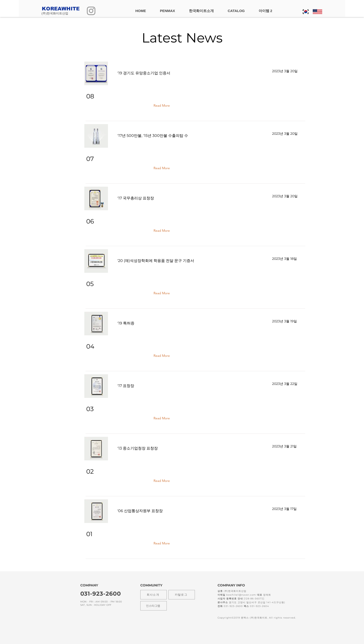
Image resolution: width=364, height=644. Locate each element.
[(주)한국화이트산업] (64, 13)
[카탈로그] (182, 595)
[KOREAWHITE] (64, 9)
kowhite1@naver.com (241, 595)
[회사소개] (154, 595)
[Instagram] (91, 11)
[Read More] (163, 105)
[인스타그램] (154, 606)
